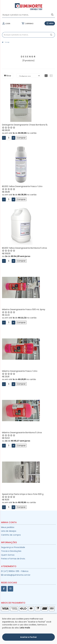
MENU (50, 23)
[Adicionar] (14, 138)
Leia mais (25, 628)
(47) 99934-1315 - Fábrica (15, 571)
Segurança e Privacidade (13, 547)
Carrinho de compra (11, 535)
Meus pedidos (8, 527)
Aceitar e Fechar (28, 637)
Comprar (21, 138)
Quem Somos (8, 555)
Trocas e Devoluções (11, 551)
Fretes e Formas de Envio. (13, 559)
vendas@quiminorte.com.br (16, 575)
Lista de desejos (9, 531)
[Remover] (4, 138)
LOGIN (6, 23)
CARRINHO (27, 23)
